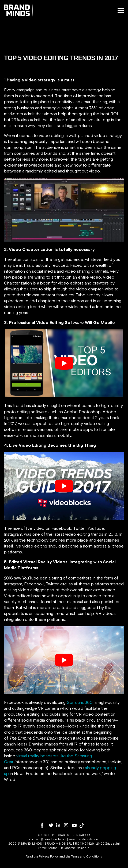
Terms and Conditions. (87, 856)
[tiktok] (83, 825)
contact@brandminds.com (48, 839)
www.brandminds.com (84, 839)
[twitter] (52, 825)
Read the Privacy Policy (42, 856)
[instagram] (68, 825)
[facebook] (45, 825)
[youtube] (76, 825)
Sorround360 (80, 702)
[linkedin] (60, 825)
